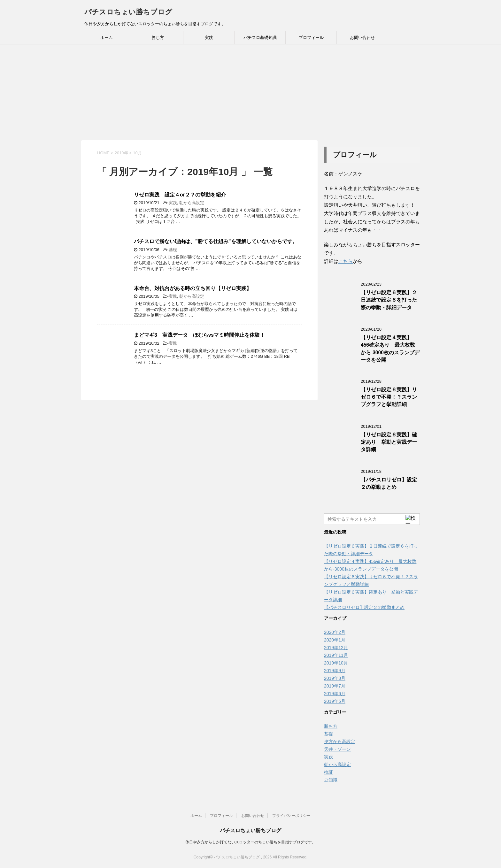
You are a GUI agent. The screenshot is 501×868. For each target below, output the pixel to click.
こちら (346, 261)
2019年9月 (335, 671)
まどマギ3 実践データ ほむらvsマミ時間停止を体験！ (199, 335)
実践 (209, 38)
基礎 (173, 250)
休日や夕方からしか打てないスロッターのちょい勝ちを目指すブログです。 (250, 842)
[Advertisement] (250, 92)
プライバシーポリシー (291, 816)
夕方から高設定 (340, 741)
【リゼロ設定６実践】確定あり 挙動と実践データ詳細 (389, 442)
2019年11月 (336, 655)
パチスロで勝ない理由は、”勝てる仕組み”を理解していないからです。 (216, 241)
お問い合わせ (362, 38)
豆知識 (331, 780)
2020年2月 (335, 632)
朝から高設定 (192, 203)
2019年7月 (335, 686)
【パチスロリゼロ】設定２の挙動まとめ (389, 483)
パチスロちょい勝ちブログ (128, 12)
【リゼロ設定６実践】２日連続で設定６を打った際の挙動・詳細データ (389, 300)
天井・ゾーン (337, 749)
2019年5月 (335, 701)
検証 (328, 772)
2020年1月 (335, 640)
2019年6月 (335, 694)
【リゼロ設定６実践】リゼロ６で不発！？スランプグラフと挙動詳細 (389, 397)
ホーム (107, 38)
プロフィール (311, 38)
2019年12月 (336, 648)
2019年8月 (335, 678)
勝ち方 (158, 38)
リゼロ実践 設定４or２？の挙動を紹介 (180, 195)
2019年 (121, 153)
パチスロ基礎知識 (260, 38)
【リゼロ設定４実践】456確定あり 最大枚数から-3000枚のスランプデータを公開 (390, 349)
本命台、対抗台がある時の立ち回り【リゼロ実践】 (193, 288)
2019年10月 (336, 663)
